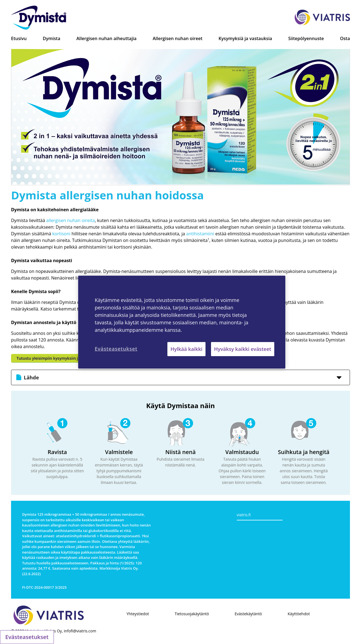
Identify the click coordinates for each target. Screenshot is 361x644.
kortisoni (61, 234)
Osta (345, 38)
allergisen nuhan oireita (70, 220)
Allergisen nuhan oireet (178, 38)
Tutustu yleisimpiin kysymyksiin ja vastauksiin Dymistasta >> (73, 358)
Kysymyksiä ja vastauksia (245, 38)
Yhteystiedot (138, 614)
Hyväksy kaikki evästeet (243, 349)
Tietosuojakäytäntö (192, 614)
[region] (182, 322)
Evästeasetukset (27, 637)
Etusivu (19, 38)
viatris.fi (244, 515)
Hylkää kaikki (186, 349)
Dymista (52, 38)
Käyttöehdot (299, 614)
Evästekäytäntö (248, 614)
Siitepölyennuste (306, 38)
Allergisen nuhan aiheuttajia (107, 38)
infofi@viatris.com (80, 631)
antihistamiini (200, 234)
